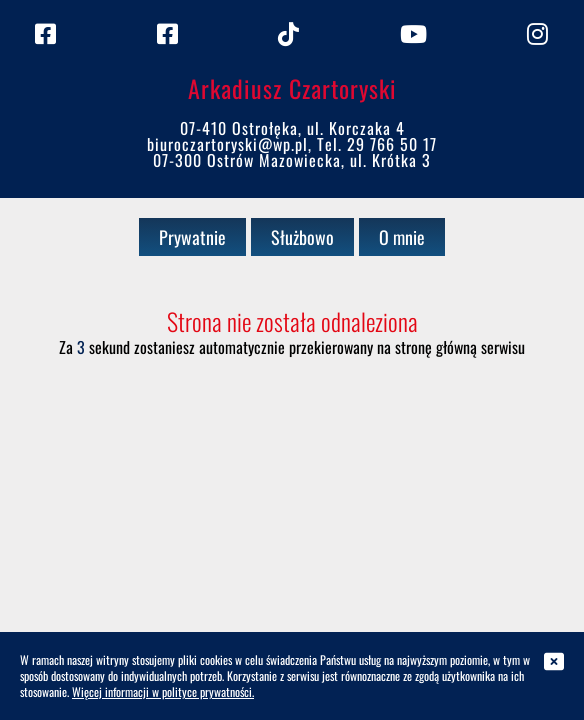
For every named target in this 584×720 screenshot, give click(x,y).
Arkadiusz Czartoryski (292, 88)
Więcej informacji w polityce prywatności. (163, 691)
